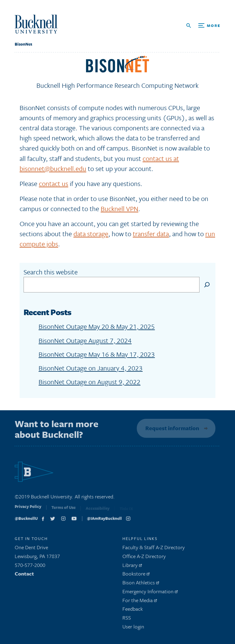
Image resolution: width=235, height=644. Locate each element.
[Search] (207, 285)
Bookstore (136, 575)
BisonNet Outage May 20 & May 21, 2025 (97, 326)
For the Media (140, 602)
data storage (91, 234)
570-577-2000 (30, 566)
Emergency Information (150, 593)
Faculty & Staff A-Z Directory (154, 549)
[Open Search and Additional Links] (203, 26)
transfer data (151, 234)
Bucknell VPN (119, 208)
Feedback (133, 610)
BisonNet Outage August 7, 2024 (85, 340)
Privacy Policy (28, 509)
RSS (127, 619)
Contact (24, 575)
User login (133, 628)
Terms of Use (63, 510)
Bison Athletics (141, 584)
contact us (54, 183)
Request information (171, 428)
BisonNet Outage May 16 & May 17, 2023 (97, 354)
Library (132, 566)
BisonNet (23, 44)
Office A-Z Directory (144, 558)
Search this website (51, 272)
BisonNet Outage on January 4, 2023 (91, 368)
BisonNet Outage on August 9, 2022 (90, 382)
